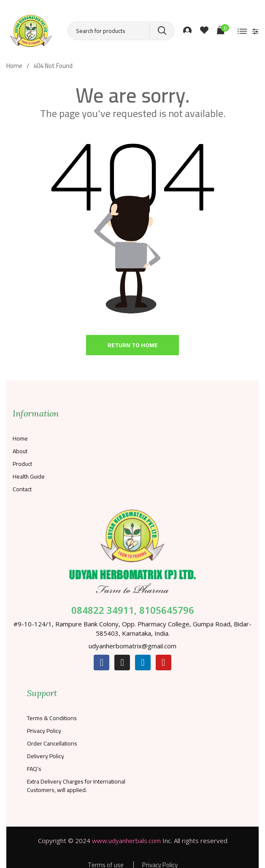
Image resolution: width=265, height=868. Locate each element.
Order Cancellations (52, 743)
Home (20, 438)
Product (22, 464)
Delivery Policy (46, 756)
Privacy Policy (44, 731)
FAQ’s (34, 769)
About (20, 451)
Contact (22, 489)
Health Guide (29, 476)
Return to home (133, 345)
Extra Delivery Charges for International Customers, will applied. (76, 786)
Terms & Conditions (52, 718)
